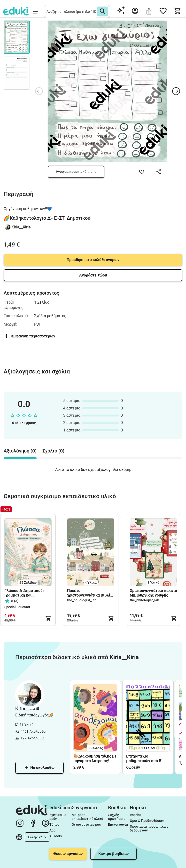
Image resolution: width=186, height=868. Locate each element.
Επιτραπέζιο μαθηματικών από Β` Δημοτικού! (144, 759)
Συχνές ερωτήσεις (117, 817)
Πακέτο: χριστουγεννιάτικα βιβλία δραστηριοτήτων (90, 593)
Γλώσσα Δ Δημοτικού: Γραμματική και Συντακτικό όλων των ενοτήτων (24, 593)
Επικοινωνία (118, 824)
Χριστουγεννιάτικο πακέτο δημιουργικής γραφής (153, 593)
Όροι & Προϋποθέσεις (147, 821)
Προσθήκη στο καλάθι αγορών (93, 260)
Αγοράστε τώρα (93, 275)
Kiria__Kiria (21, 227)
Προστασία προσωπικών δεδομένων (149, 828)
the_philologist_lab (82, 600)
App (52, 830)
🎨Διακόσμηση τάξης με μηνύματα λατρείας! (95, 759)
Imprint (135, 815)
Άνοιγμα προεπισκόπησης (76, 172)
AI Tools (56, 836)
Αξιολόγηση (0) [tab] (20, 451)
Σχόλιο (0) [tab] (53, 451)
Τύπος (54, 824)
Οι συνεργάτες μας (86, 824)
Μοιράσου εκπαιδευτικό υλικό (87, 817)
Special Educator (17, 607)
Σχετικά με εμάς (58, 817)
